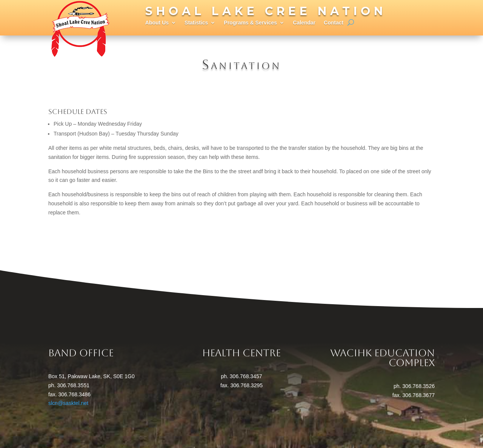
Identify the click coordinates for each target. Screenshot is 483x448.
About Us (157, 23)
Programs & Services (250, 23)
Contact (334, 23)
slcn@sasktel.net (68, 403)
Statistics (196, 23)
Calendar (304, 23)
